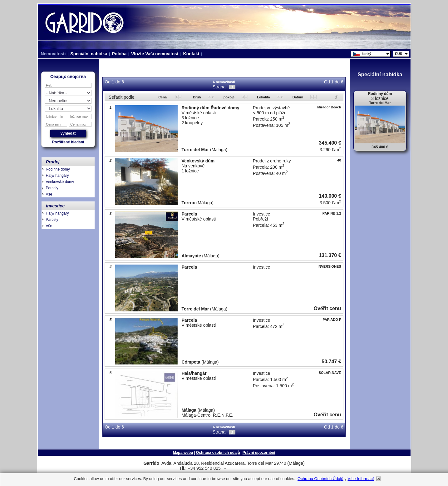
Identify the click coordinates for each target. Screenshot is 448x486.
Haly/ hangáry (57, 176)
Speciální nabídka (89, 54)
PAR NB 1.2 (332, 213)
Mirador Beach (329, 107)
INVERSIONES (329, 266)
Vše (49, 194)
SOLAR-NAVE (330, 373)
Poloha (119, 54)
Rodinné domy (58, 169)
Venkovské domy (60, 182)
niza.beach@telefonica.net (249, 469)
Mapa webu (183, 453)
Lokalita (264, 97)
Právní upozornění (259, 453)
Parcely (52, 188)
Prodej (53, 162)
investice (55, 206)
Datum (298, 97)
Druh (197, 97)
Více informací (361, 479)
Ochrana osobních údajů (218, 453)
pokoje (230, 97)
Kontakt (191, 54)
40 (339, 160)
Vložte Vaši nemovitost (155, 54)
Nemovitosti (53, 54)
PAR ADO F (332, 320)
